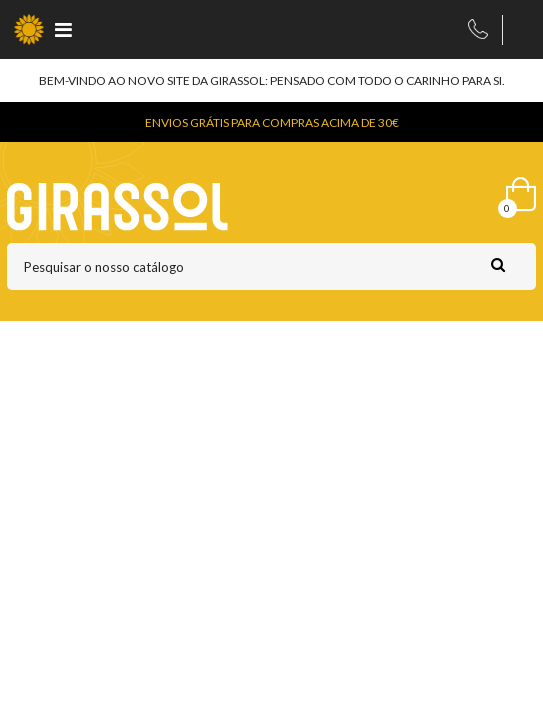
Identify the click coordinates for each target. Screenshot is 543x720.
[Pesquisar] (271, 266)
